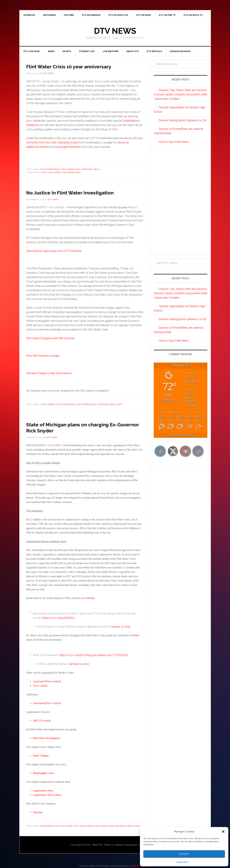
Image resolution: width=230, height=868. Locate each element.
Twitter (91, 598)
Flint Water (54, 172)
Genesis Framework (126, 845)
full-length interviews (68, 147)
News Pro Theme (102, 845)
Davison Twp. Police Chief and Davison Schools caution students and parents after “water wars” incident (181, 94)
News (96, 169)
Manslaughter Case (43, 773)
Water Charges (41, 756)
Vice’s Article (40, 686)
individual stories (68, 142)
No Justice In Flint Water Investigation (81, 192)
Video (119, 404)
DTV (57, 826)
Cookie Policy (182, 862)
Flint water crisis (71, 172)
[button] (223, 832)
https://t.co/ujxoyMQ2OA (58, 618)
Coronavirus (47, 826)
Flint (44, 172)
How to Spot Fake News (174, 142)
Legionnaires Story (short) (47, 795)
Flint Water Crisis (50, 169)
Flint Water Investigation (46, 738)
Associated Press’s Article (47, 681)
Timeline (38, 812)
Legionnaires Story (43, 791)
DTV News (115, 31)
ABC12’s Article (42, 721)
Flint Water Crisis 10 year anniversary (80, 66)
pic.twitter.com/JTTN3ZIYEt (110, 655)
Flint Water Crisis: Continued (76, 169)
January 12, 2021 (121, 627)
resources (123, 142)
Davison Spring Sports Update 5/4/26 (182, 120)
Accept (184, 854)
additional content (38, 147)
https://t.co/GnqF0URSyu (76, 655)
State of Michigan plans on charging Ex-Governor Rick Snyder (84, 427)
